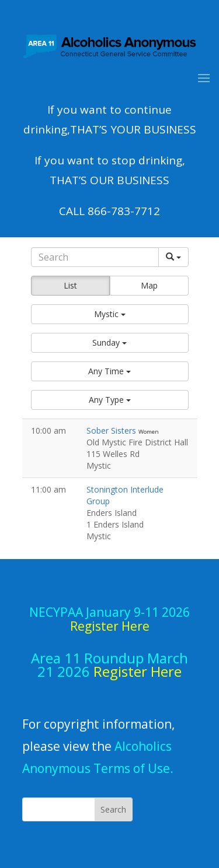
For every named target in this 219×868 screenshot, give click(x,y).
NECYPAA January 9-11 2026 (109, 619)
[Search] (95, 257)
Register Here (138, 671)
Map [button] (149, 285)
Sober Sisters (112, 431)
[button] (110, 314)
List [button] (70, 285)
